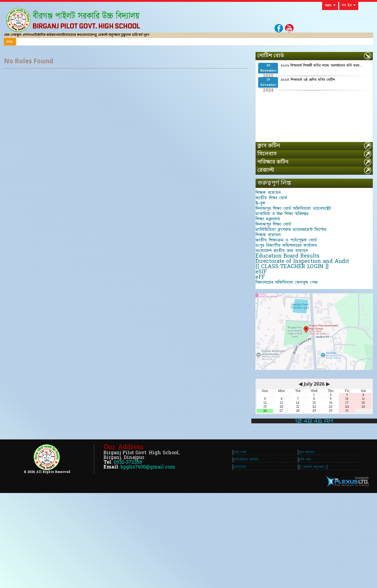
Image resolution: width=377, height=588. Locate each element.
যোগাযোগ (143, 37)
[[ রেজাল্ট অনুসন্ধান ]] (173, 37)
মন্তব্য (330, 5)
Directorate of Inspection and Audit (307, 327)
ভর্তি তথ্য (307, 550)
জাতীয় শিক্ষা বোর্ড (275, 210)
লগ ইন (349, 5)
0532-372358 (128, 553)
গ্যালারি (95, 37)
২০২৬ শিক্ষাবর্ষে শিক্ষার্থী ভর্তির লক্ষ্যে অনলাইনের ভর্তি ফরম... (322, 71)
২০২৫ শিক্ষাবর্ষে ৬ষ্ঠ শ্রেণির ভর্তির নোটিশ (308, 85)
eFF (264, 356)
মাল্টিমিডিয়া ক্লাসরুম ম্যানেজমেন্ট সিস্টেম (295, 268)
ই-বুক (265, 220)
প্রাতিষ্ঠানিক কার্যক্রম (67, 37)
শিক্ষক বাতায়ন (272, 200)
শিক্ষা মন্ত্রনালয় (272, 249)
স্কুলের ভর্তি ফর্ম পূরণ (208, 37)
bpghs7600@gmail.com (148, 558)
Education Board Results (292, 317)
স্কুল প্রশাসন (37, 37)
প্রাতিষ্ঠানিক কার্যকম (244, 550)
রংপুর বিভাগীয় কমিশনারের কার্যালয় (291, 298)
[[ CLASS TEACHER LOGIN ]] (296, 337)
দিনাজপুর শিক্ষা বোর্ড (277, 259)
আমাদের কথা (117, 37)
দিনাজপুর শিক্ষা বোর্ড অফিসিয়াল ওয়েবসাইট (297, 229)
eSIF (265, 347)
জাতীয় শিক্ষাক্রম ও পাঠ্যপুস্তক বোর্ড (290, 288)
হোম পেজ (15, 37)
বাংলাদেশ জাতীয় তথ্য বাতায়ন (286, 307)
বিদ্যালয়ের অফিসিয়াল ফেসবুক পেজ (291, 366)
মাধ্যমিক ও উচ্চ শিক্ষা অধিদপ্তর (286, 239)
